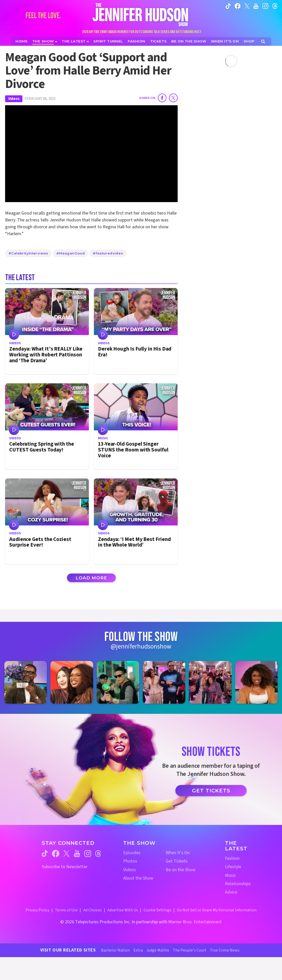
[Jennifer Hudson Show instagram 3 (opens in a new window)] (118, 682)
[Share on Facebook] (162, 98)
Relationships (238, 884)
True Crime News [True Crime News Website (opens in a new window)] (225, 950)
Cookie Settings (157, 910)
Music (230, 875)
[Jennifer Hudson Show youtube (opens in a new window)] (256, 6)
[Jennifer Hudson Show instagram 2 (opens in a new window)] (72, 682)
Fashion (232, 858)
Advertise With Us (123, 910)
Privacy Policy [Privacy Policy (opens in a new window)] (37, 910)
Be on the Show (181, 870)
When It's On (178, 853)
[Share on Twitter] (173, 98)
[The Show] (45, 41)
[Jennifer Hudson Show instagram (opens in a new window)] (265, 6)
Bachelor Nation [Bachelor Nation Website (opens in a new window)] (115, 950)
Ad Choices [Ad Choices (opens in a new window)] (93, 910)
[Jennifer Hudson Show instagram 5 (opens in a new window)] (210, 682)
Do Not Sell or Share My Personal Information (217, 910)
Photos (130, 861)
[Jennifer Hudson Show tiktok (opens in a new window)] (228, 6)
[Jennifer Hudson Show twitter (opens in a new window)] (247, 6)
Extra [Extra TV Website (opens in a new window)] (138, 950)
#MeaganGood (70, 253)
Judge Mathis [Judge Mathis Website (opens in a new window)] (158, 950)
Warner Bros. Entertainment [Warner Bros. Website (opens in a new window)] (195, 922)
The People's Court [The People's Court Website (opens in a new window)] (190, 950)
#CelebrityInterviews (28, 253)
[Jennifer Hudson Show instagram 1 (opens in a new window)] (26, 682)
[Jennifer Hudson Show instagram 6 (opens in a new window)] (256, 682)
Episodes (132, 853)
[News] (75, 41)
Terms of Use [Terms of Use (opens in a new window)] (66, 910)
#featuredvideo (108, 253)
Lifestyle (233, 867)
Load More (91, 578)
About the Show (138, 878)
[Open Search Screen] (263, 42)
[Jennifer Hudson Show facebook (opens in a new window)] (238, 6)
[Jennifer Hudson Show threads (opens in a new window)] (98, 854)
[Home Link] (141, 14)
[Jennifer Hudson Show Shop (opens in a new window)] (249, 41)
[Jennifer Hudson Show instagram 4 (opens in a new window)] (164, 682)
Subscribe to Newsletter (65, 867)
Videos (14, 99)
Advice (231, 892)
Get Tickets (211, 791)
